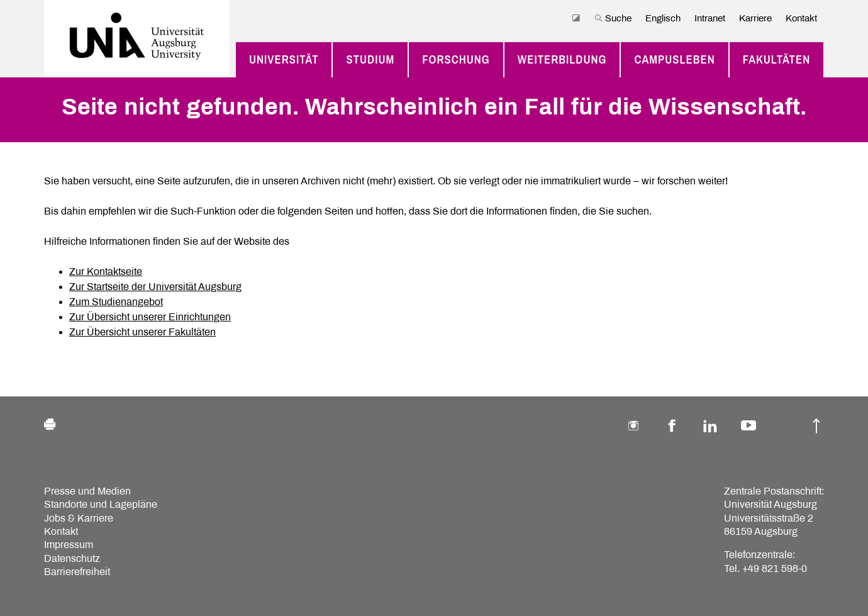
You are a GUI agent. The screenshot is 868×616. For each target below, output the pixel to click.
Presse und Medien (87, 491)
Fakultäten (777, 59)
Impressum (69, 545)
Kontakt (801, 18)
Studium (370, 59)
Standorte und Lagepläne (101, 504)
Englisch (663, 18)
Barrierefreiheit (77, 572)
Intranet (710, 18)
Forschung (456, 59)
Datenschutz (72, 558)
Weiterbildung (562, 59)
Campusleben (674, 59)
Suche (613, 18)
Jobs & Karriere (79, 518)
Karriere (755, 18)
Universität (284, 59)
